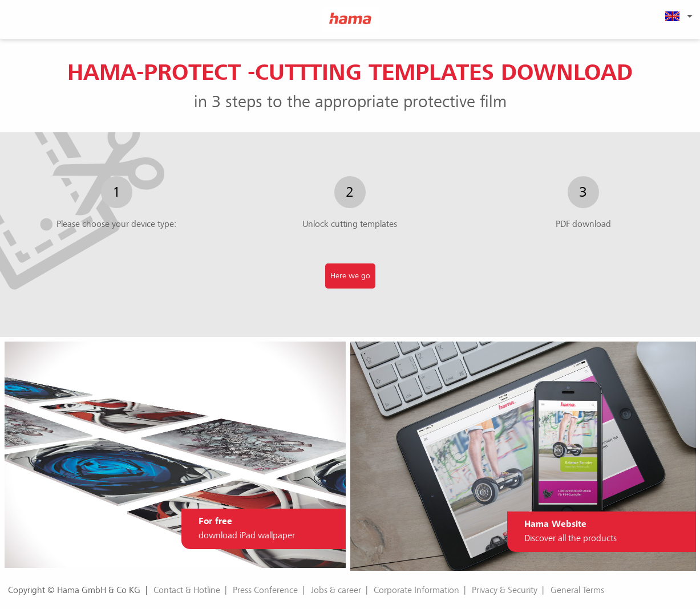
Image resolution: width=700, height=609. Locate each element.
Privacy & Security (505, 590)
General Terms (577, 590)
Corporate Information (416, 590)
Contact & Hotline (187, 590)
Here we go (350, 276)
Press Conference (265, 590)
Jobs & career (336, 590)
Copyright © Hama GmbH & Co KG (74, 590)
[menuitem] (677, 16)
